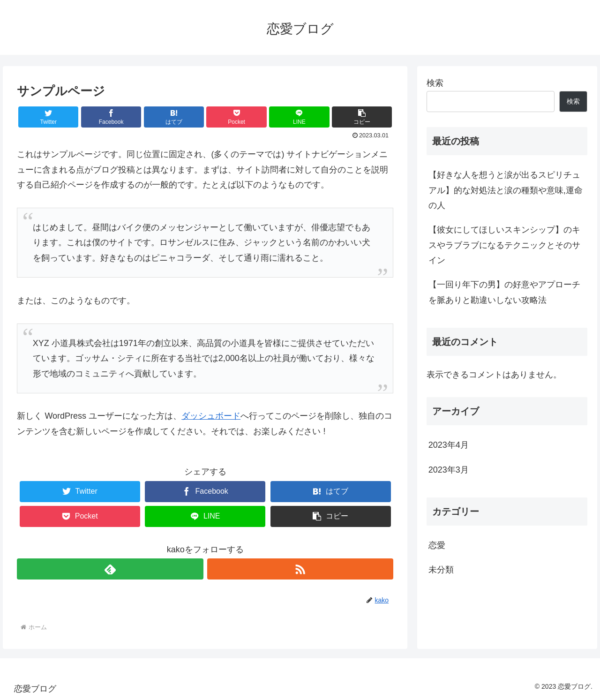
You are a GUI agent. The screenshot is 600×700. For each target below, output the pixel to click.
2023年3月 (449, 470)
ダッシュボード (211, 416)
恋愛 (437, 545)
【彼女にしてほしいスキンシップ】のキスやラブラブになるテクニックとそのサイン (504, 245)
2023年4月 (449, 445)
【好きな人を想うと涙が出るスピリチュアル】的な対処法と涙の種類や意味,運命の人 (506, 190)
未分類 (441, 570)
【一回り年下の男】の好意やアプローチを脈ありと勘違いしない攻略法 (504, 292)
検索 (435, 83)
